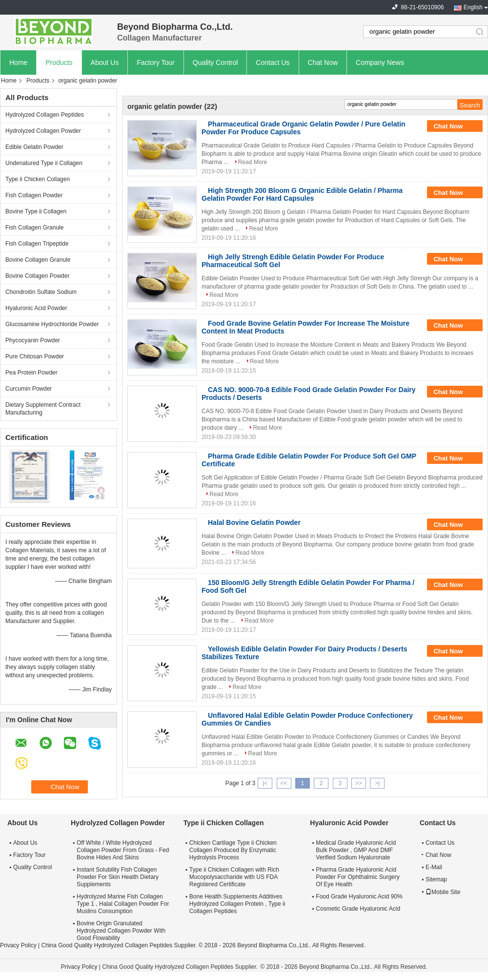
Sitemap (436, 879)
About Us (105, 63)
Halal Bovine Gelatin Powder (254, 522)
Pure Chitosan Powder (35, 356)
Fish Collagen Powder (34, 195)
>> (359, 783)
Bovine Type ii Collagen (36, 211)
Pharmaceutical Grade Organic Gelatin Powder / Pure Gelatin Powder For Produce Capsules (304, 128)
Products (59, 63)
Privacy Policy (18, 945)
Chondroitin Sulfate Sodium (41, 292)
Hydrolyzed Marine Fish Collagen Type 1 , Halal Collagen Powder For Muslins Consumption (123, 904)
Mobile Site (443, 892)
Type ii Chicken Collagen (38, 179)
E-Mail (434, 867)
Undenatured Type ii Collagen (44, 163)
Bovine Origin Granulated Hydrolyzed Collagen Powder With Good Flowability (121, 931)
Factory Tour (156, 63)
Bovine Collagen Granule (38, 260)
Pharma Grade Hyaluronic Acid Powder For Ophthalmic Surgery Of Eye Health (357, 877)
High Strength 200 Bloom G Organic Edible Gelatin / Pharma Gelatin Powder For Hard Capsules (302, 194)
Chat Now (323, 63)
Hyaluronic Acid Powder (36, 308)
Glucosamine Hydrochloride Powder (52, 324)
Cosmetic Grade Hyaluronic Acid (358, 909)
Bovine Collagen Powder (37, 276)
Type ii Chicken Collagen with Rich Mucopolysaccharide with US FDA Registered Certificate (234, 877)
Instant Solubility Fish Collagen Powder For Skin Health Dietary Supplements (118, 877)
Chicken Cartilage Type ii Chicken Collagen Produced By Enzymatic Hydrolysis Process (233, 850)
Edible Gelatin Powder (34, 147)
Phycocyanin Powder (33, 340)
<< (284, 783)
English (473, 7)
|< (265, 783)
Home (18, 63)
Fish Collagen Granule (34, 228)
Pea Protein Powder (31, 373)
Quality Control (215, 63)
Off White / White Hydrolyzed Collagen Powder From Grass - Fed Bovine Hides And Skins (123, 850)
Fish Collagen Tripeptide (37, 244)
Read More (253, 162)
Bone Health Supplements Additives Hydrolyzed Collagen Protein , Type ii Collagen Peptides (237, 904)
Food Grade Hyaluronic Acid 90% (359, 897)
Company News (380, 63)
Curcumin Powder (29, 389)
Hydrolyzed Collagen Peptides (45, 115)
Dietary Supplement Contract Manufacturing (43, 409)
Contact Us (273, 63)
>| (377, 783)
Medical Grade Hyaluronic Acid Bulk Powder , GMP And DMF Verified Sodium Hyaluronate (356, 850)
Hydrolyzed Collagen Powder (43, 131)
